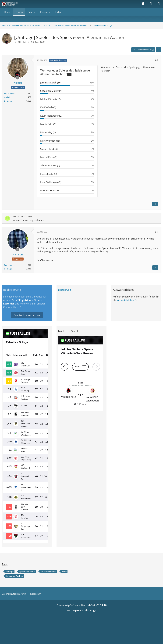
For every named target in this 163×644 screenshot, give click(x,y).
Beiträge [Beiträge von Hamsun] (8, 269)
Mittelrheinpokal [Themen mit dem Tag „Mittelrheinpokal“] (48, 571)
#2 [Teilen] (157, 232)
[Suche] (143, 4)
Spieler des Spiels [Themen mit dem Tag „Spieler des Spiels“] (27, 571)
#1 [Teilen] (157, 60)
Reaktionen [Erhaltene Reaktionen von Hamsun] (9, 265)
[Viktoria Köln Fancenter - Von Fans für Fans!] (12, 4)
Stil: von (82, 610)
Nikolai (22, 42)
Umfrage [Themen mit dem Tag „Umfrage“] (10, 571)
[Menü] (159, 4)
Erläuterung (64, 290)
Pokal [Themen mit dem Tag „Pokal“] (64, 571)
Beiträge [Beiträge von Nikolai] (8, 101)
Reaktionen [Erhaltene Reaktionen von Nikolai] (9, 94)
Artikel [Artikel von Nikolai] (7, 97)
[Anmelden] (151, 4)
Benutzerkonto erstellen (27, 315)
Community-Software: (82, 605)
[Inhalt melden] (155, 204)
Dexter (15, 216)
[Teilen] (159, 50)
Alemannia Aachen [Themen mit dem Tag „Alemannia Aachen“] (14, 576)
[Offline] (18, 78)
